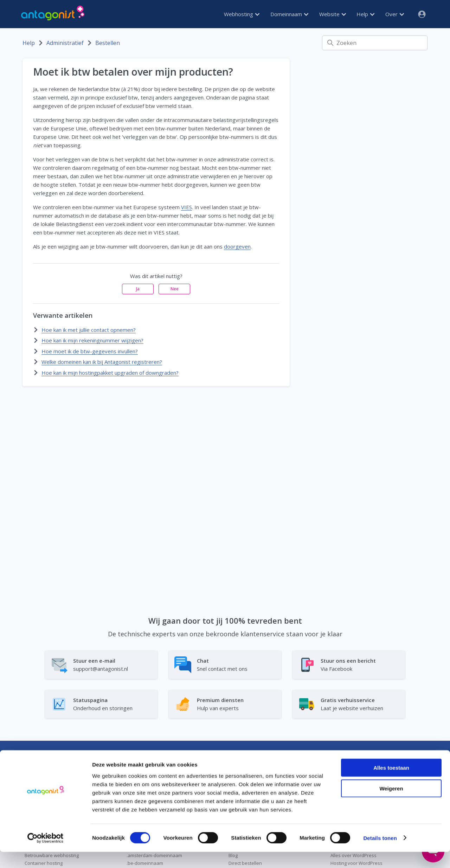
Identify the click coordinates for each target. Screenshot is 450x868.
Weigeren (391, 805)
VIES (187, 207)
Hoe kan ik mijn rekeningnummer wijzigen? (92, 340)
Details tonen (380, 854)
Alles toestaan (391, 784)
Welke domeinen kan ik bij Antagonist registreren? (102, 362)
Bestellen (108, 43)
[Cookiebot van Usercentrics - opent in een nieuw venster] (46, 854)
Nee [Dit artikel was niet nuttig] (175, 289)
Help (365, 14)
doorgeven (237, 246)
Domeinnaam (289, 14)
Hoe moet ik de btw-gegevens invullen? (90, 351)
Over (395, 14)
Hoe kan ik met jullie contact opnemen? (89, 330)
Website (333, 14)
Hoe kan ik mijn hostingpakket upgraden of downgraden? (110, 373)
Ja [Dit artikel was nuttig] (138, 289)
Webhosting (242, 14)
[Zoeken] (375, 43)
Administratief (65, 43)
